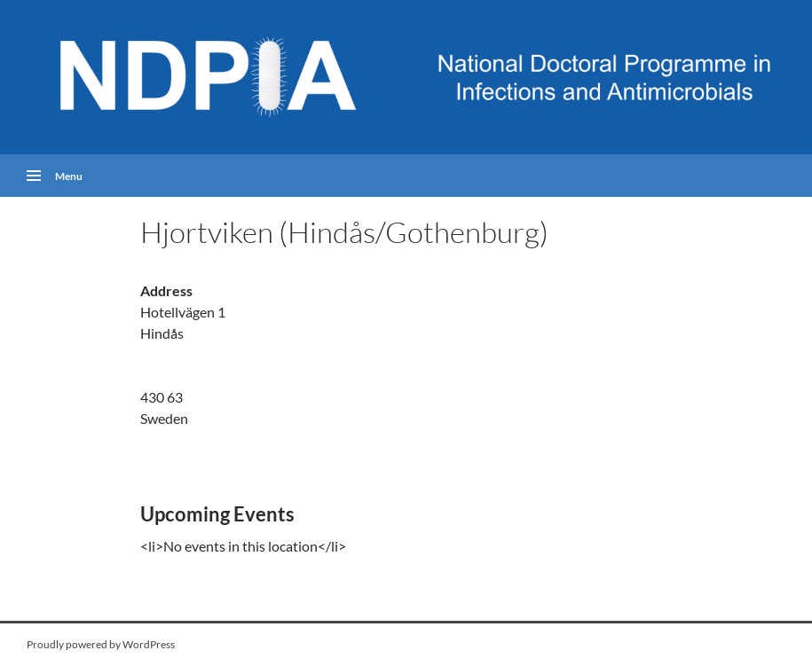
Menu (69, 175)
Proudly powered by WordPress (101, 644)
